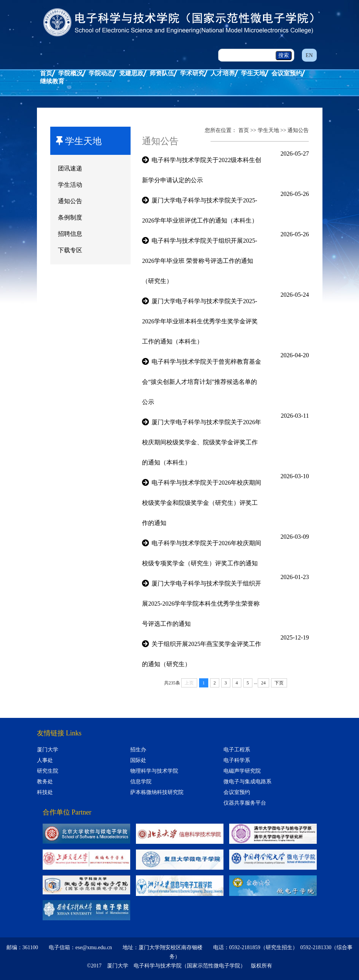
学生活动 (70, 185)
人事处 (45, 760)
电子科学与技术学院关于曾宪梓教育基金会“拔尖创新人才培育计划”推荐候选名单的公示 (202, 382)
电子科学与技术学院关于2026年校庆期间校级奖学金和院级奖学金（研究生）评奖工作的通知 (202, 503)
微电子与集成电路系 (247, 782)
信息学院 (141, 782)
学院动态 (101, 73)
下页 (279, 683)
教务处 (45, 782)
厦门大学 (48, 750)
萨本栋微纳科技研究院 (157, 792)
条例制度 (70, 217)
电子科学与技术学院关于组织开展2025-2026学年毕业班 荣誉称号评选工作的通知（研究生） (199, 261)
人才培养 (223, 73)
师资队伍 (162, 73)
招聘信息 (70, 234)
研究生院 (48, 771)
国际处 (138, 760)
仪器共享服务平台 (245, 803)
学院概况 (70, 73)
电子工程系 (237, 750)
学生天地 (253, 73)
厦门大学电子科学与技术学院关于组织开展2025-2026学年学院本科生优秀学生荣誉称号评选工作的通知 (202, 604)
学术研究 (192, 73)
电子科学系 (237, 760)
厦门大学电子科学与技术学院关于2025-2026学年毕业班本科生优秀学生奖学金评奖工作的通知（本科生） (200, 321)
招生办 (138, 750)
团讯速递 (70, 168)
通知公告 (70, 201)
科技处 (45, 792)
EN (309, 55)
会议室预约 (287, 73)
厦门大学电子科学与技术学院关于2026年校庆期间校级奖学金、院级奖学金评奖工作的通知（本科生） (202, 442)
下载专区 (70, 250)
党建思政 (131, 73)
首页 (46, 73)
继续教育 (52, 81)
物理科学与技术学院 (154, 771)
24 (263, 683)
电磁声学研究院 (242, 771)
